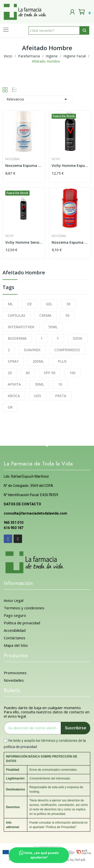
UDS (37, 396)
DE (29, 304)
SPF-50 (50, 373)
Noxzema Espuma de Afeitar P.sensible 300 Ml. (70, 242)
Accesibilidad (15, 630)
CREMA (45, 315)
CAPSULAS (17, 315)
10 (60, 384)
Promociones (15, 673)
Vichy (56, 159)
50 (67, 315)
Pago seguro (15, 615)
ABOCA (14, 396)
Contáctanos (15, 638)
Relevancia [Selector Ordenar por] (38, 99)
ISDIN (77, 338)
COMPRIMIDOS (67, 350)
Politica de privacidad (22, 623)
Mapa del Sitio (16, 645)
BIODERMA (17, 338)
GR (10, 407)
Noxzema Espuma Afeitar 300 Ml (24, 165)
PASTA (61, 396)
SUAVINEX (32, 350)
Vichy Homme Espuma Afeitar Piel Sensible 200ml (70, 165)
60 (28, 373)
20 (10, 373)
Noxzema (13, 159)
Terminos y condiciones (24, 608)
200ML (38, 361)
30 (68, 304)
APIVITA (14, 384)
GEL (49, 304)
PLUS (62, 361)
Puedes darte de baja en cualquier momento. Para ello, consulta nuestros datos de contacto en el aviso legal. (47, 712)
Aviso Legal (14, 600)
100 (72, 373)
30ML (39, 384)
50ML (53, 327)
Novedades (14, 680)
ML (10, 304)
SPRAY (13, 361)
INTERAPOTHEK (21, 327)
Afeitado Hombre (24, 273)
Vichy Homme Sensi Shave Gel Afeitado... (24, 242)
